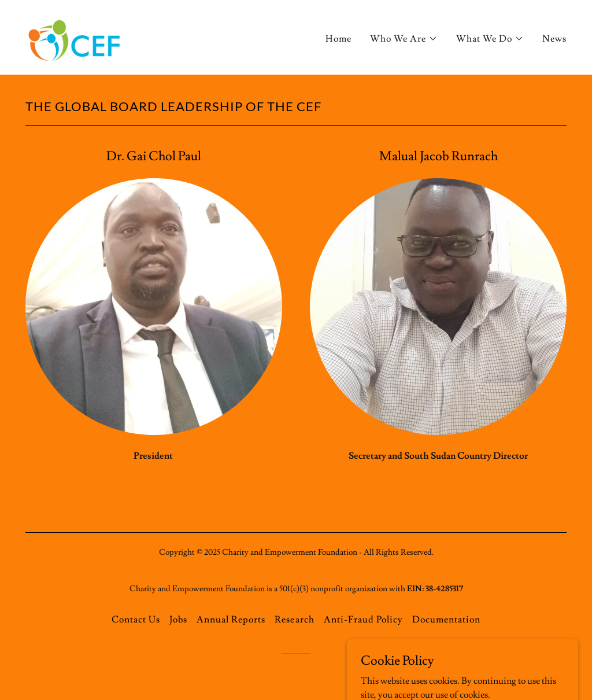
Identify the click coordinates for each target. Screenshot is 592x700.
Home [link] (338, 39)
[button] (404, 39)
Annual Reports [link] (231, 620)
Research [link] (294, 620)
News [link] (554, 39)
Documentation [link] (446, 620)
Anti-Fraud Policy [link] (363, 620)
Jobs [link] (178, 620)
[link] (75, 35)
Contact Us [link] (136, 620)
